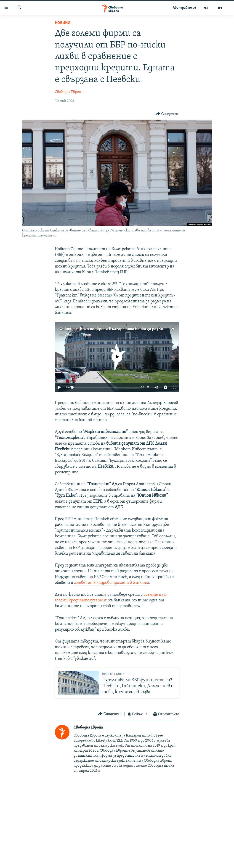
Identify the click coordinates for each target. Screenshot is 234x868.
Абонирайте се (184, 8)
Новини (63, 23)
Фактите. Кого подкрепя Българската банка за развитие (115, 329)
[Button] (168, 114)
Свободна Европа (69, 92)
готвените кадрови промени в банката (112, 583)
